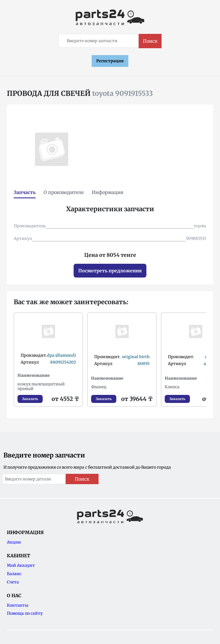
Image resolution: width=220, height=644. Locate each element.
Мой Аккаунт (21, 565)
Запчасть (25, 192)
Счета (13, 582)
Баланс (14, 574)
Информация (108, 192)
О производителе (64, 192)
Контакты (18, 605)
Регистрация (110, 61)
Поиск (150, 41)
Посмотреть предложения (110, 271)
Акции (14, 542)
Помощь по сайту (25, 613)
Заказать (30, 399)
